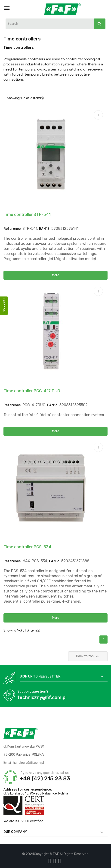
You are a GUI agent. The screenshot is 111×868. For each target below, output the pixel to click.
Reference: (12, 229)
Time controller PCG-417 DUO (32, 391)
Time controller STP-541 (27, 215)
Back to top (88, 656)
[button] (55, 275)
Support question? (33, 692)
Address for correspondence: (28, 790)
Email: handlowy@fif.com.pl (24, 763)
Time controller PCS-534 (27, 547)
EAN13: (45, 229)
